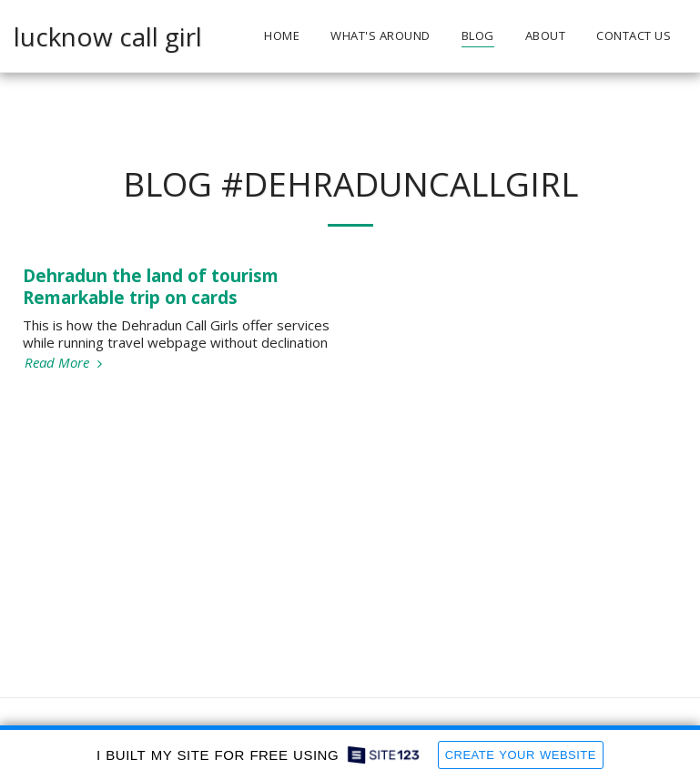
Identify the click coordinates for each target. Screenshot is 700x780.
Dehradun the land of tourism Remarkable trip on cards (151, 286)
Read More (66, 363)
